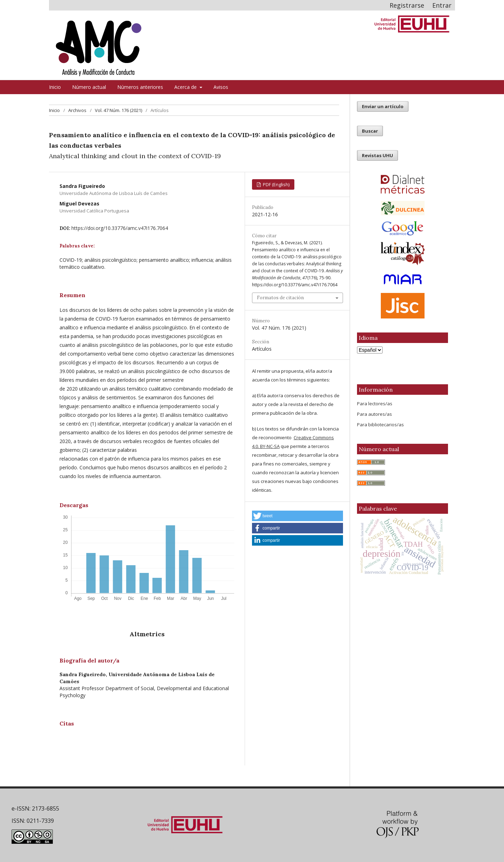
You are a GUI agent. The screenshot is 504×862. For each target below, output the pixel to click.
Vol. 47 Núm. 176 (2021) (118, 110)
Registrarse (407, 5)
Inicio (55, 87)
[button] (297, 516)
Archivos (77, 110)
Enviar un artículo (383, 106)
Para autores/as (374, 414)
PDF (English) (276, 184)
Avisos (221, 87)
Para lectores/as (375, 404)
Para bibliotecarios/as (380, 425)
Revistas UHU (377, 155)
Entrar (442, 5)
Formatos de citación (280, 298)
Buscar (370, 131)
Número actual (89, 87)
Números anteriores (140, 87)
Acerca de (186, 87)
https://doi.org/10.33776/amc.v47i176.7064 (120, 228)
